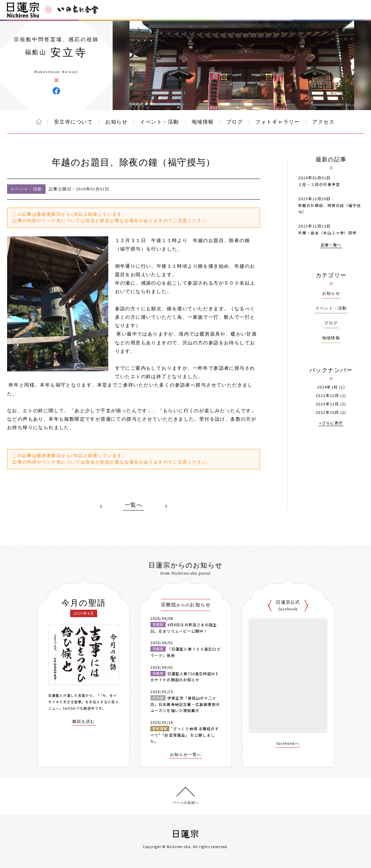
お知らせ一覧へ (186, 755)
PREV (101, 506)
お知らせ (116, 122)
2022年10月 (327, 412)
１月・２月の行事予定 (319, 184)
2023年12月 (327, 396)
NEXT (166, 506)
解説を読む (84, 722)
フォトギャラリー (278, 122)
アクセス (323, 122)
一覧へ (134, 505)
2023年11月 (327, 404)
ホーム (39, 122)
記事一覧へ (331, 245)
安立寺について (74, 122)
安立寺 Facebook (56, 91)
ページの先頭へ (186, 803)
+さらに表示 (331, 423)
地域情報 (203, 122)
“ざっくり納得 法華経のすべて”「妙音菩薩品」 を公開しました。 (185, 735)
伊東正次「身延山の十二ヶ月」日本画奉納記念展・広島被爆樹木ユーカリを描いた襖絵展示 (185, 704)
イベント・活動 (160, 122)
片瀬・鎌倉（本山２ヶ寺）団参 (327, 233)
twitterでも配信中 (79, 708)
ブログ (235, 122)
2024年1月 (327, 387)
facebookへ (288, 744)
